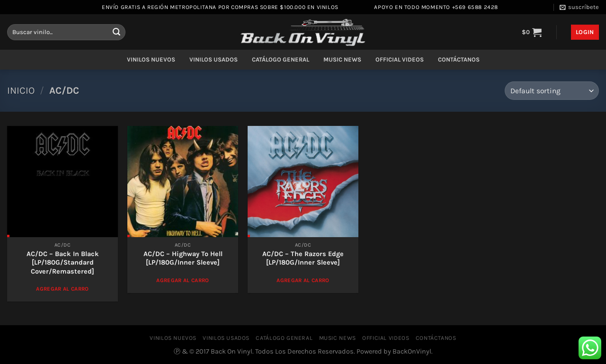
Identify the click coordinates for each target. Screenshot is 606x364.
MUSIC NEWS (342, 59)
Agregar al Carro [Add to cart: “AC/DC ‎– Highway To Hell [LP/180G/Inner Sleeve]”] (183, 280)
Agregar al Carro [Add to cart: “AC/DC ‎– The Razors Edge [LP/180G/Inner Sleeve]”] (303, 280)
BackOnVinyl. (413, 351)
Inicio (21, 90)
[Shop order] (552, 91)
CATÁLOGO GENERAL (281, 59)
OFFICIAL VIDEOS (400, 59)
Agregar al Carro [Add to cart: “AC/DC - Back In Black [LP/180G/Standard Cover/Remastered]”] (62, 289)
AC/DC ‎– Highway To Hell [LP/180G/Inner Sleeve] (183, 258)
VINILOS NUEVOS (151, 59)
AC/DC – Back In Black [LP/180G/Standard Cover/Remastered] (63, 263)
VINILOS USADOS (214, 59)
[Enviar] (116, 32)
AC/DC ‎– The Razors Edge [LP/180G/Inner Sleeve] (303, 258)
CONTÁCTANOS (459, 59)
